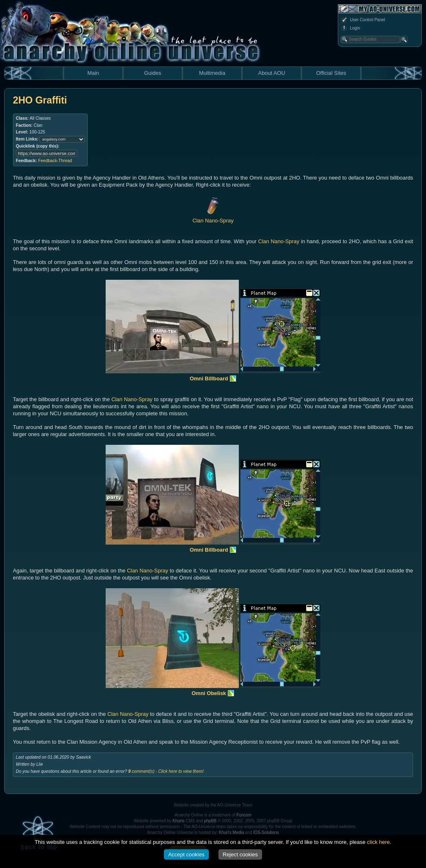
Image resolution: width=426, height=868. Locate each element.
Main (93, 73)
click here (378, 842)
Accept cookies (186, 854)
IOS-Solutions (266, 832)
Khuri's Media (231, 832)
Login (350, 28)
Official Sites (331, 73)
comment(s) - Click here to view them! (166, 771)
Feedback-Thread (55, 161)
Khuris (178, 821)
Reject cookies (240, 854)
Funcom (244, 815)
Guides (152, 73)
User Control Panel (363, 20)
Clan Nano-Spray (279, 241)
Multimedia (212, 73)
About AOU (271, 73)
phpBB (210, 821)
